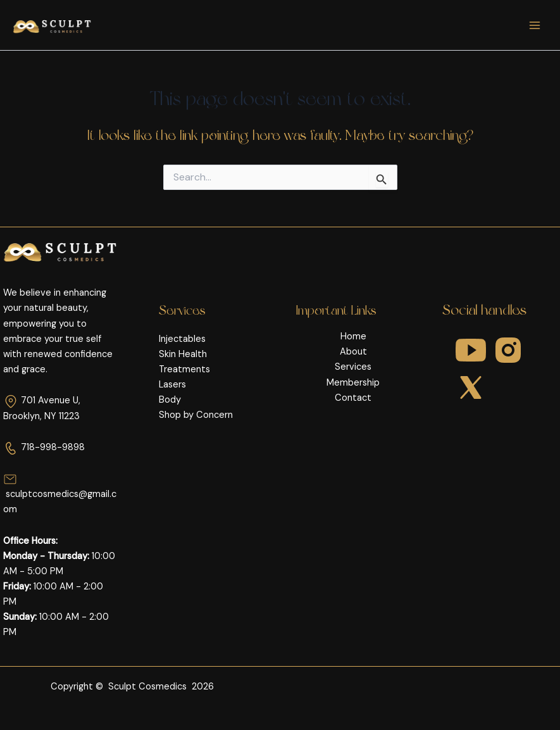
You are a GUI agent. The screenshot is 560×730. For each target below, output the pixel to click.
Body (170, 400)
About (353, 352)
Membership (353, 383)
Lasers (172, 385)
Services (353, 367)
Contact (353, 398)
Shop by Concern (196, 415)
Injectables (182, 339)
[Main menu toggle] (535, 25)
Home (353, 337)
